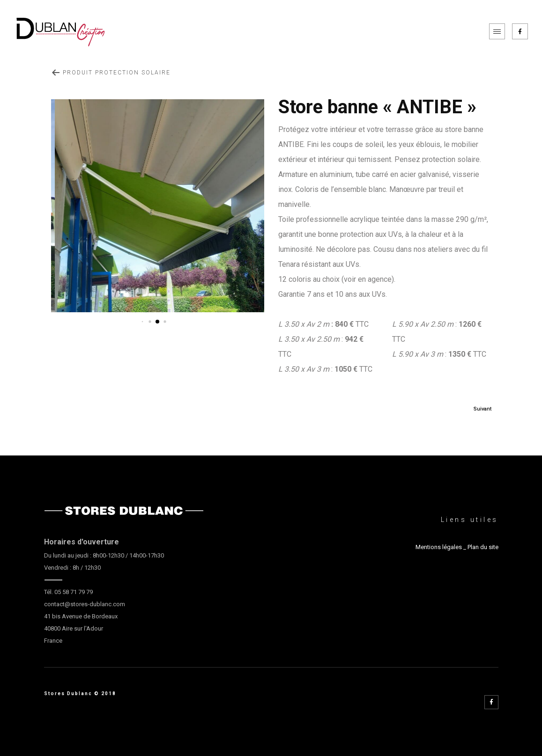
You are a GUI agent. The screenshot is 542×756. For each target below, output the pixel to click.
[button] (143, 322)
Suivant (483, 409)
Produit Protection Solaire (111, 73)
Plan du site (483, 547)
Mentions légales (439, 547)
